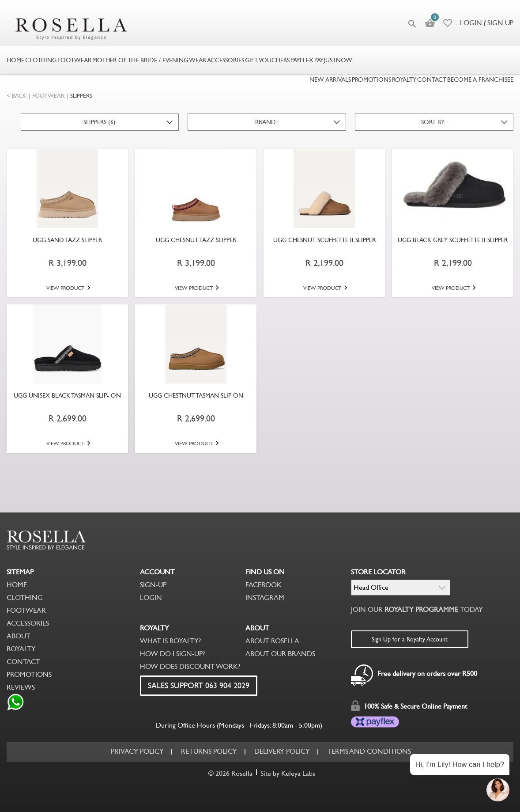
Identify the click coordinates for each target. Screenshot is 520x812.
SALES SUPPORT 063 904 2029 (199, 686)
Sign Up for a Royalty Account (410, 639)
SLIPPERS (81, 96)
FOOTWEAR (48, 96)
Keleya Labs (298, 773)
